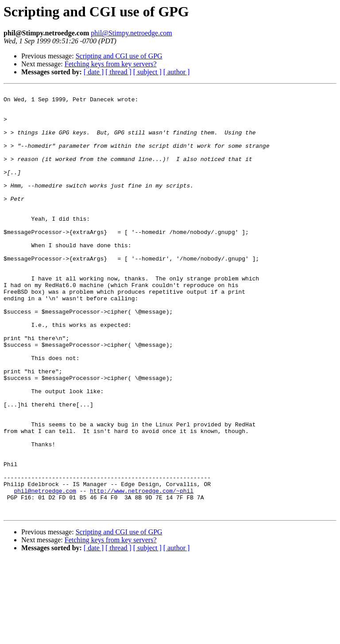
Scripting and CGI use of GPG (119, 56)
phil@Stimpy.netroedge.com (131, 33)
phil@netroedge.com (45, 571)
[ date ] (94, 72)
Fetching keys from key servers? (111, 64)
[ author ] (177, 72)
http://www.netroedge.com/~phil (142, 571)
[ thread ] (118, 72)
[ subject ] (147, 72)
